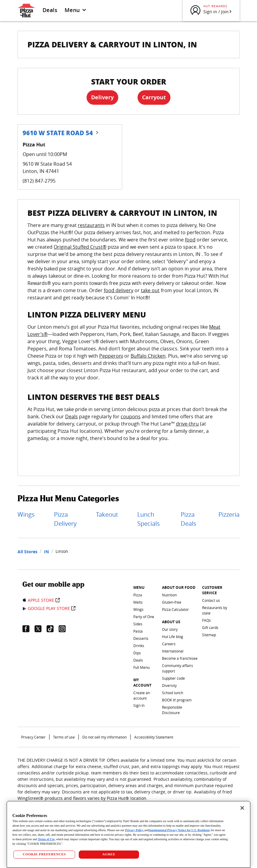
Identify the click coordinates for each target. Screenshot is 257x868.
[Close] (242, 808)
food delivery (119, 290)
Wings (26, 514)
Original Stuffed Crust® (80, 247)
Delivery (102, 97)
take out (150, 290)
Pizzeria (229, 514)
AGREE (109, 854)
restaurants (91, 225)
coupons (131, 416)
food (190, 240)
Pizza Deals (189, 519)
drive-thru (187, 424)
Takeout (107, 514)
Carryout (154, 97)
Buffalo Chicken (148, 356)
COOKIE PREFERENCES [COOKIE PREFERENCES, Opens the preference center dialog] (44, 854)
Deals (50, 10)
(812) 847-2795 (39, 181)
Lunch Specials (149, 519)
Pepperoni (111, 356)
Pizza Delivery (65, 519)
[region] (128, 834)
